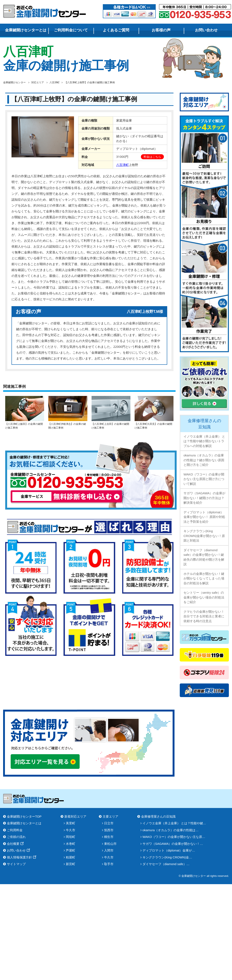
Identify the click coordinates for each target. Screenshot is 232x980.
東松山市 (110, 844)
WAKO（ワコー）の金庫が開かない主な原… (174, 837)
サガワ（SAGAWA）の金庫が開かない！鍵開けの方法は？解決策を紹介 (204, 498)
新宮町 (71, 864)
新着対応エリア (75, 816)
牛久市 (71, 830)
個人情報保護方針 (19, 857)
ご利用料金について (71, 30)
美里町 (71, 823)
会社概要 (13, 844)
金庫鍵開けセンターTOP (24, 816)
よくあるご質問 (116, 30)
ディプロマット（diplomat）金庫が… (169, 850)
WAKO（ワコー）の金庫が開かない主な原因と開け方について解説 (204, 479)
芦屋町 (71, 850)
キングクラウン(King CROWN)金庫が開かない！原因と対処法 (204, 536)
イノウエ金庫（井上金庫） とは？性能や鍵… (174, 823)
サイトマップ (16, 864)
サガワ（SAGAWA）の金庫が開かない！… (173, 844)
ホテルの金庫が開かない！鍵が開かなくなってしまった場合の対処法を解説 (204, 578)
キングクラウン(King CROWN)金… (167, 857)
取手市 (109, 864)
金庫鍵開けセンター (45, 11)
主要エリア (110, 816)
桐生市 (109, 837)
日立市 (109, 823)
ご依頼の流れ (16, 837)
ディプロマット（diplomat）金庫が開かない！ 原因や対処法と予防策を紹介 (204, 517)
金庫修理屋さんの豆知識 (204, 424)
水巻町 (71, 844)
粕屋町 (71, 857)
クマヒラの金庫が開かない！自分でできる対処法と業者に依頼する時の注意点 (204, 616)
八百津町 (122, 165)
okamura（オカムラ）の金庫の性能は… (171, 830)
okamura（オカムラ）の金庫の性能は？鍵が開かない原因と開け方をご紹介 (204, 460)
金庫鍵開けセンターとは (26, 30)
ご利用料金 (15, 830)
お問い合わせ (206, 30)
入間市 (109, 850)
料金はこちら (152, 157)
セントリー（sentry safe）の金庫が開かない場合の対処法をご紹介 (204, 597)
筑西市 (109, 830)
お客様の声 (161, 30)
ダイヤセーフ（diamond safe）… (166, 864)
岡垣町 (71, 837)
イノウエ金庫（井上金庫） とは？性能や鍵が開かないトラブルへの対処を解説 (204, 441)
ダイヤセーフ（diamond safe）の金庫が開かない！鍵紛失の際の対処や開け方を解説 (204, 557)
